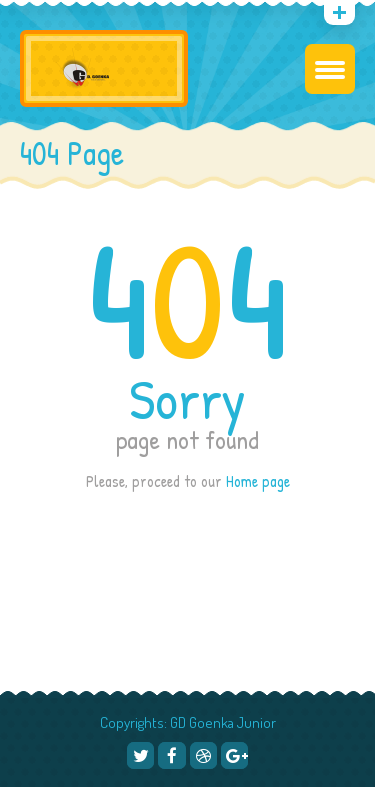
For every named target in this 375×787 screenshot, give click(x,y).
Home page (258, 481)
